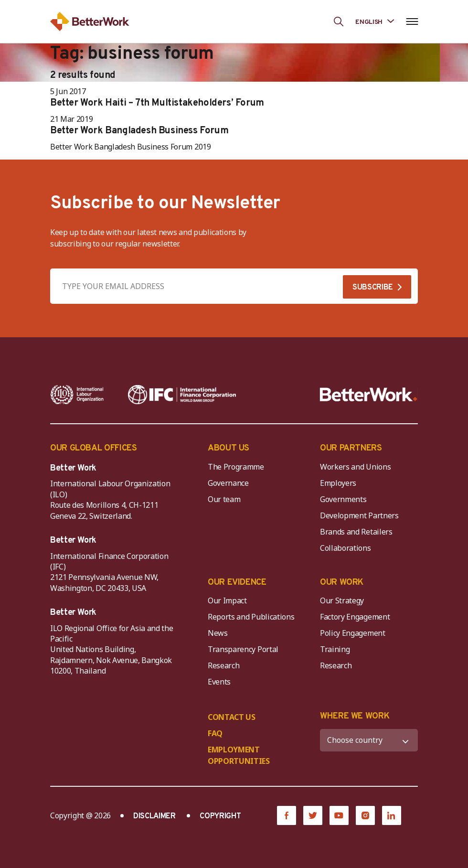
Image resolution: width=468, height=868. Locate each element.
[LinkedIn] (392, 815)
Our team (224, 499)
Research (223, 665)
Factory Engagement (355, 617)
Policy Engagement (354, 633)
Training (335, 649)
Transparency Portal (243, 649)
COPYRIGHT (220, 816)
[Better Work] (369, 395)
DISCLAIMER (154, 816)
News (218, 633)
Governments (343, 499)
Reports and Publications (251, 617)
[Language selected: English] (375, 21)
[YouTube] (339, 815)
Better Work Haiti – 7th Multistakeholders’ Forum (157, 103)
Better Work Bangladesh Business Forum (139, 131)
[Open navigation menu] (412, 21)
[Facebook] (287, 815)
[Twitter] (313, 815)
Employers (338, 483)
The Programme (236, 467)
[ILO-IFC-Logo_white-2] (77, 395)
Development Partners (359, 515)
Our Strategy (342, 600)
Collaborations (346, 548)
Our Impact (227, 600)
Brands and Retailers (356, 532)
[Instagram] (365, 815)
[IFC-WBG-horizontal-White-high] (182, 395)
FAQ (215, 733)
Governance (228, 483)
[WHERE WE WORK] (369, 740)
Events (219, 682)
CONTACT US (232, 717)
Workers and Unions (355, 467)
